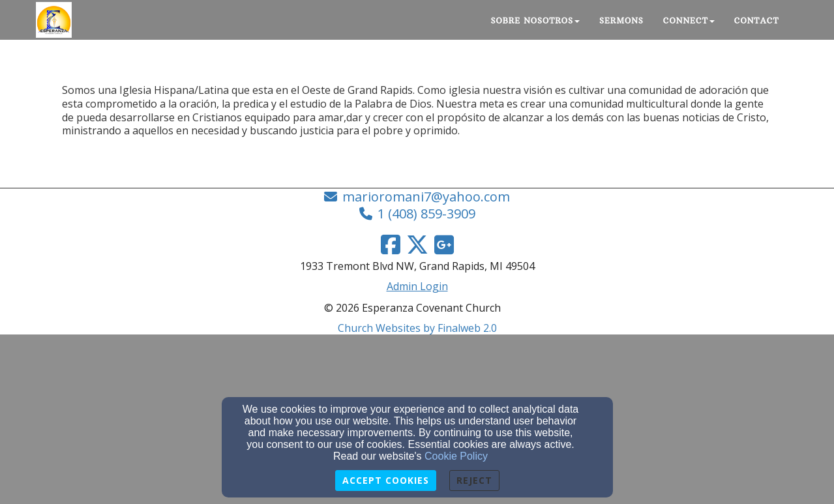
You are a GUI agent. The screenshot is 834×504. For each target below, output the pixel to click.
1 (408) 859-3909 (426, 214)
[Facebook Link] (391, 245)
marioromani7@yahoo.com (426, 197)
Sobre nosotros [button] (536, 21)
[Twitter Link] (417, 245)
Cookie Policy (456, 456)
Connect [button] (689, 21)
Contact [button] (757, 21)
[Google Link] (444, 245)
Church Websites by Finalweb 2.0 (417, 328)
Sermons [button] (621, 21)
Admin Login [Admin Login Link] (417, 286)
